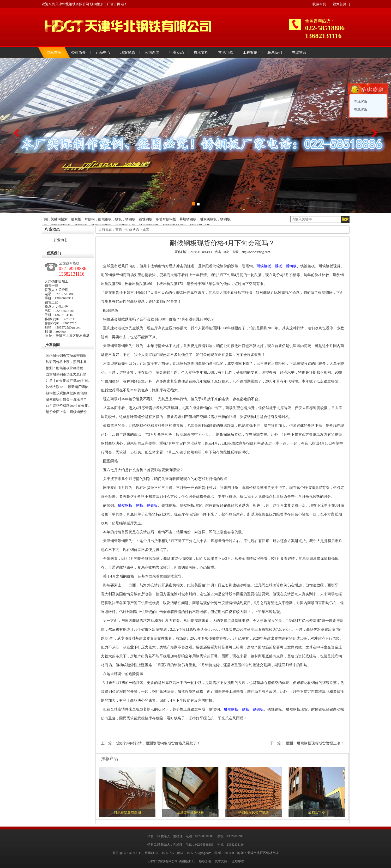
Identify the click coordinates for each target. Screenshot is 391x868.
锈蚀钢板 (308, 266)
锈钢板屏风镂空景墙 (253, 813)
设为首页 (340, 4)
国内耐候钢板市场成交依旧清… (66, 356)
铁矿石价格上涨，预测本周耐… (66, 362)
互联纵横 (238, 861)
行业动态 (61, 240)
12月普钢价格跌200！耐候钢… (69, 406)
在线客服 (360, 102)
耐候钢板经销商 (114, 275)
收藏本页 (319, 4)
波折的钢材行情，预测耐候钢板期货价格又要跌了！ (158, 743)
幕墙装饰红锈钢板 (190, 813)
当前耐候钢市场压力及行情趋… (66, 375)
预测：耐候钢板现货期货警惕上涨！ (315, 743)
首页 (119, 229)
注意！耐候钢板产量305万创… (69, 381)
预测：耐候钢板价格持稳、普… (66, 369)
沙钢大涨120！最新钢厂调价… (69, 387)
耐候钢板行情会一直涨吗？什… (66, 400)
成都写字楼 (317, 813)
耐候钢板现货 (329, 266)
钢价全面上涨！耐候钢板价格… (66, 412)
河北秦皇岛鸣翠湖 (127, 813)
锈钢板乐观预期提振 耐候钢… (68, 393)
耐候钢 (247, 266)
